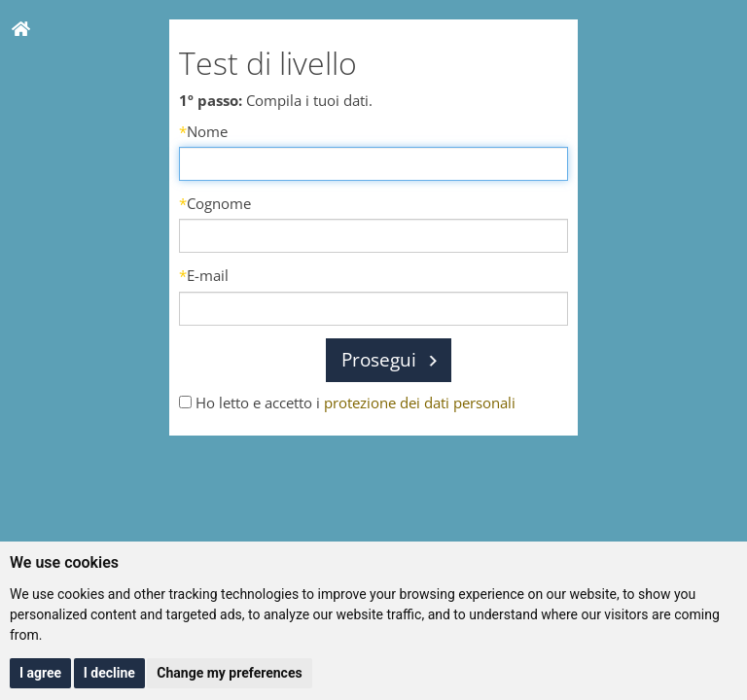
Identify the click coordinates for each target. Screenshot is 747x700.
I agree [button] (40, 673)
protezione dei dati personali (420, 402)
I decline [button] (109, 673)
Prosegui (379, 360)
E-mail (204, 275)
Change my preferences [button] (229, 673)
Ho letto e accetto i (347, 402)
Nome (203, 131)
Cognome (215, 203)
